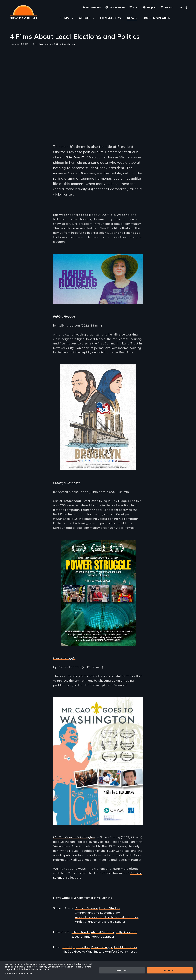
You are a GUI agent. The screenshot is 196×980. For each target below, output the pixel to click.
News (132, 18)
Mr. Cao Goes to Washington (83, 951)
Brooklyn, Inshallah (76, 947)
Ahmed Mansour (103, 932)
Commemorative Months (95, 898)
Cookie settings (26, 973)
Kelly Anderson (126, 932)
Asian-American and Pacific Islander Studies (107, 917)
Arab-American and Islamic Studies (100, 922)
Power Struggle (64, 658)
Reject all (122, 970)
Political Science (86, 908)
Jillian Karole (81, 932)
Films (64, 18)
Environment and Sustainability (97, 913)
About (84, 18)
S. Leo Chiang (81, 937)
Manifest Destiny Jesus (121, 951)
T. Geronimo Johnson (64, 44)
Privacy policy (11, 973)
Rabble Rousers (64, 316)
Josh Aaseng (43, 44)
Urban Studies (110, 908)
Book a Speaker (157, 18)
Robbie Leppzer (103, 937)
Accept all (170, 970)
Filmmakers (110, 18)
